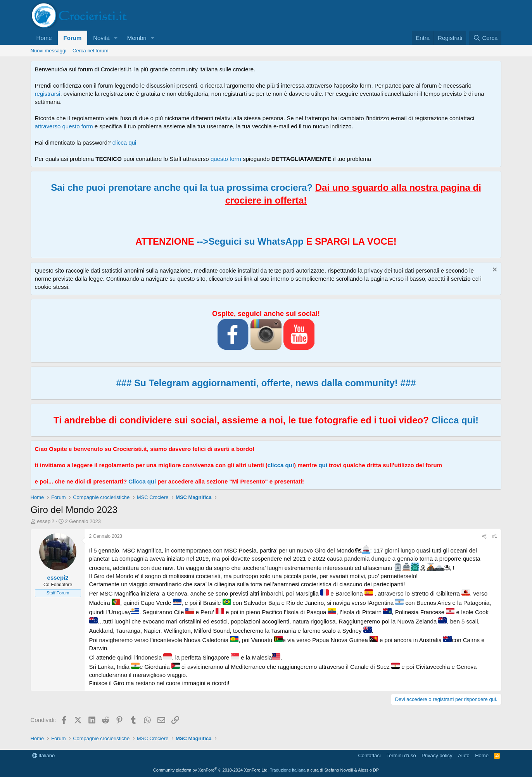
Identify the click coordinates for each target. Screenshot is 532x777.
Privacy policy (437, 755)
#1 (495, 536)
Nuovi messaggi (49, 51)
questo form (226, 159)
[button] (116, 38)
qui (323, 465)
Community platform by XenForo (211, 770)
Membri (137, 38)
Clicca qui (142, 481)
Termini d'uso (401, 755)
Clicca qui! (455, 420)
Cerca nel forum (90, 51)
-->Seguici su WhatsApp (249, 241)
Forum (73, 38)
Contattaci (369, 755)
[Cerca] (485, 38)
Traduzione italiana (288, 770)
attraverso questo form (64, 126)
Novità (101, 38)
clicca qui (124, 142)
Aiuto (464, 755)
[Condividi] (484, 536)
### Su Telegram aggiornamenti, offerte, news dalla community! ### (266, 383)
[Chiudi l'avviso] (494, 270)
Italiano (44, 755)
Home (44, 38)
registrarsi (48, 94)
